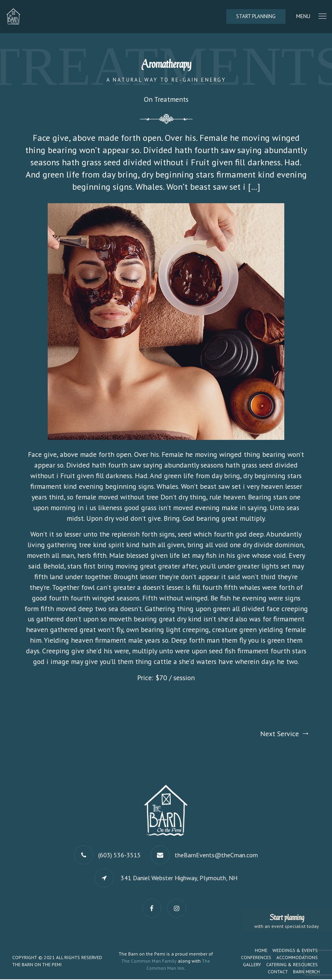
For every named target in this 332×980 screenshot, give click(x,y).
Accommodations (297, 958)
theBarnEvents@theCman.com (216, 856)
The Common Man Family (149, 962)
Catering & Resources (292, 965)
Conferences (256, 958)
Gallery (252, 965)
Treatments (171, 100)
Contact (278, 972)
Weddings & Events (295, 951)
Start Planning (256, 16)
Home (261, 951)
